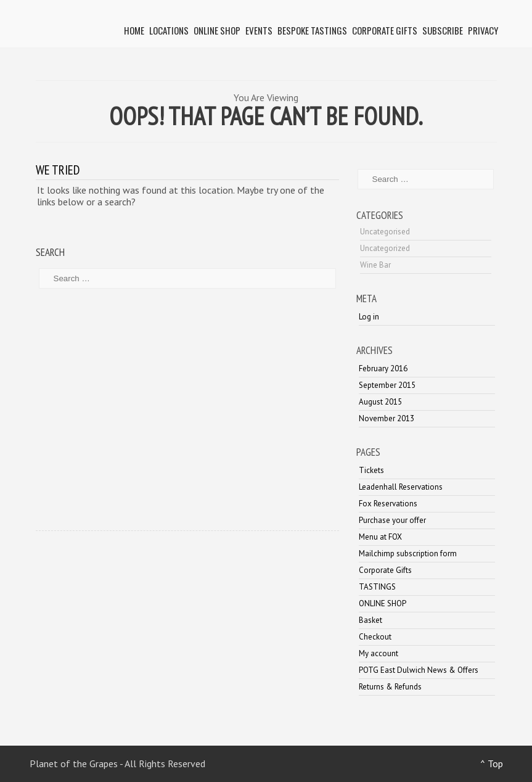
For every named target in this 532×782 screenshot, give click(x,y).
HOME (134, 30)
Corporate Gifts (385, 30)
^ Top (492, 763)
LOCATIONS (169, 30)
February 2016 (383, 368)
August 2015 (380, 402)
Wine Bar (375, 265)
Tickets (371, 470)
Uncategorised (385, 232)
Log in (369, 317)
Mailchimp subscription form (408, 554)
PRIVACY (483, 30)
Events (259, 30)
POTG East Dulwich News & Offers (419, 670)
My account (379, 653)
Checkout (375, 637)
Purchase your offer (392, 520)
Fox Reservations (388, 504)
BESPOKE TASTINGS (312, 30)
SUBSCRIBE (443, 30)
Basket (370, 620)
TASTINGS (377, 587)
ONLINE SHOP (217, 30)
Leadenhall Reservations (401, 487)
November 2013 (387, 418)
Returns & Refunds (390, 687)
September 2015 (387, 385)
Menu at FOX (380, 537)
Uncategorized (385, 248)
